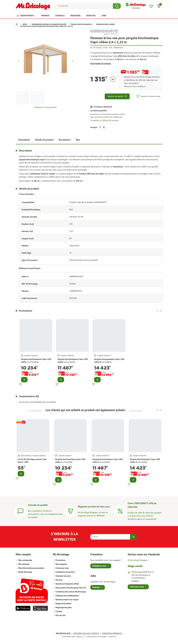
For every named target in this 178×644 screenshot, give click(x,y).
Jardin (25, 24)
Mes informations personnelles (31, 568)
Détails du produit (44, 140)
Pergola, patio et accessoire (81, 24)
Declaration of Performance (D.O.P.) (71, 588)
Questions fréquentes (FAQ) (67, 584)
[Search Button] (117, 6)
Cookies (59, 611)
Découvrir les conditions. (135, 86)
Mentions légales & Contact (86, 633)
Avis (78, 140)
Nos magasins (61, 564)
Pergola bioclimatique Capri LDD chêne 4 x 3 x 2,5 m (36, 361)
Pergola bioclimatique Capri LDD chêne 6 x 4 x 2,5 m (109, 361)
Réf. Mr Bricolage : (96, 48)
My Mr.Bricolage (25, 572)
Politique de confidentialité (67, 596)
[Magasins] (70, 511)
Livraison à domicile (103, 107)
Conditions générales (112, 633)
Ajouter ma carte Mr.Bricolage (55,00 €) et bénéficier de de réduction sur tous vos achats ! (142, 80)
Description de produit (101, 64)
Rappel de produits (63, 604)
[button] (159, 6)
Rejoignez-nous (99, 566)
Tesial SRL (112, 637)
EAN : (111, 48)
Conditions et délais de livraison (105, 121)
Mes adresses (24, 564)
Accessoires (64, 140)
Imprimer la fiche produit (45, 107)
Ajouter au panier (117, 96)
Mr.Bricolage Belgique (138, 560)
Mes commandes (25, 560)
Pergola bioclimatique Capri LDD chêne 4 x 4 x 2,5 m (73, 361)
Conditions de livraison (65, 572)
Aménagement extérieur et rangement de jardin (49, 24)
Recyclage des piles (63, 608)
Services (59, 580)
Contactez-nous (62, 568)
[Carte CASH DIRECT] (120, 511)
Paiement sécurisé (63, 576)
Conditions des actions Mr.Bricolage (70, 592)
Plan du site (60, 615)
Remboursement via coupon (67, 600)
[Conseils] (21, 511)
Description (24, 140)
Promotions (60, 560)
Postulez (96, 587)
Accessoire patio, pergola (105, 24)
